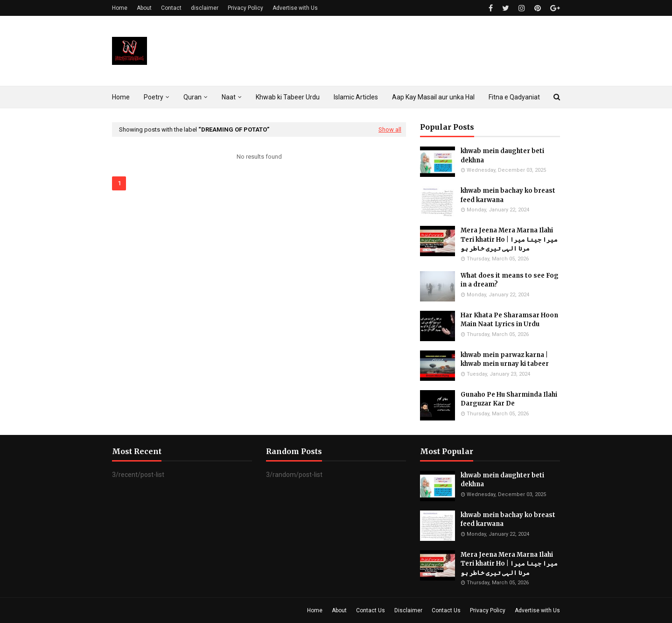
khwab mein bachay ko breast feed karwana (508, 195)
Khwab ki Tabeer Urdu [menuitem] (288, 97)
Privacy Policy (245, 8)
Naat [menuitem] (229, 97)
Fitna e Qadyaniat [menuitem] (514, 97)
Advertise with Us (295, 8)
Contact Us (371, 610)
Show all (390, 129)
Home (120, 8)
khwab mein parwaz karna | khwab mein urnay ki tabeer (505, 360)
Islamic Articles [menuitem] (356, 97)
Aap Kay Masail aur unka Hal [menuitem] (433, 97)
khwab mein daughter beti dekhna (502, 156)
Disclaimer (408, 610)
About (144, 8)
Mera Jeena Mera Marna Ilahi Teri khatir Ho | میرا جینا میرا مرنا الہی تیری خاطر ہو (509, 239)
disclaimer (205, 8)
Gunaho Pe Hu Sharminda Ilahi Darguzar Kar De (509, 399)
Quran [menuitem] (192, 97)
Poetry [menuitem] (154, 97)
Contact (171, 8)
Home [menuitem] (121, 97)
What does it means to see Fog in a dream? (510, 280)
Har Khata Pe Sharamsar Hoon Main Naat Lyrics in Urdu (509, 320)
